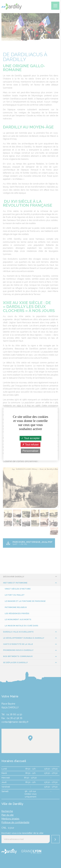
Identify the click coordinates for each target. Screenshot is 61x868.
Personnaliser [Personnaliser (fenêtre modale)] (31, 451)
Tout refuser (31, 445)
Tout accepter (30, 438)
